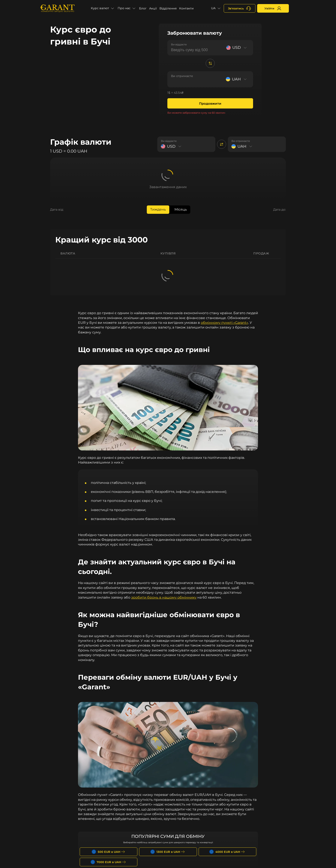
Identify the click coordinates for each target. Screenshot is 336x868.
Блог (143, 8)
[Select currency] (237, 48)
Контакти (186, 8)
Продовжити (210, 103)
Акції (153, 8)
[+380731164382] (240, 8)
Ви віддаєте (179, 44)
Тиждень (158, 209)
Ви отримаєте (182, 76)
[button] (103, 8)
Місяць (181, 209)
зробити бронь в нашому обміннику (164, 597)
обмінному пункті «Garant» (224, 323)
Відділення (168, 8)
